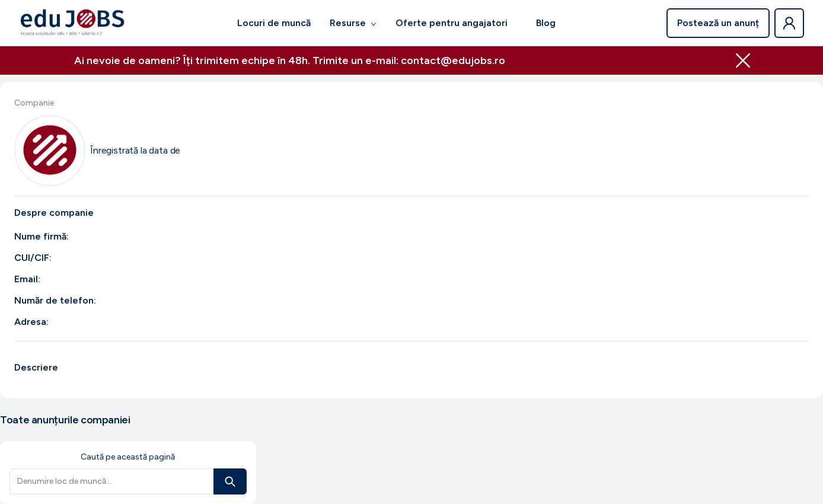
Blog (546, 23)
